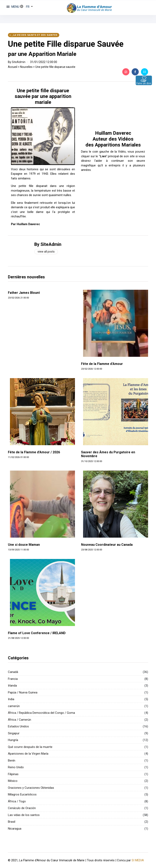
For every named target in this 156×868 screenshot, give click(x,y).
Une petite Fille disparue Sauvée (66, 44)
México (13, 781)
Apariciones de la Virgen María (28, 754)
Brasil (12, 822)
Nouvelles (26, 67)
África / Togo (17, 801)
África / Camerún (19, 720)
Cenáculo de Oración (22, 808)
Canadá (13, 672)
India (11, 699)
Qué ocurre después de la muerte (30, 747)
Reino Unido (16, 767)
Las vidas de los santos (24, 815)
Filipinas (13, 774)
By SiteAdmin (48, 244)
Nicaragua (15, 829)
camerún (14, 706)
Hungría (13, 740)
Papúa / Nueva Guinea (23, 692)
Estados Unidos (18, 726)
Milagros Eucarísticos (22, 794)
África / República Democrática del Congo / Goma (41, 713)
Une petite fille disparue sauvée (55, 67)
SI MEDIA (138, 860)
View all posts (46, 252)
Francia (13, 679)
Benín (12, 761)
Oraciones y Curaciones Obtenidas (31, 788)
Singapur (14, 733)
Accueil (13, 67)
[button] (26, 7)
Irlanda (12, 686)
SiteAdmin (19, 62)
